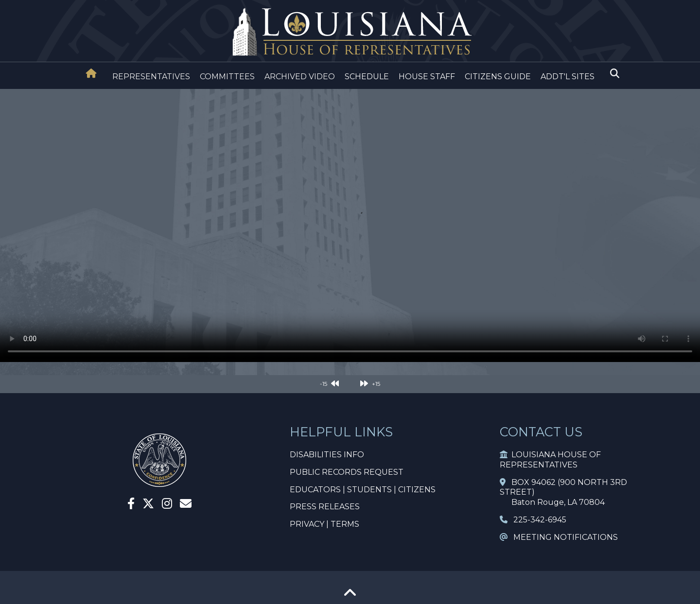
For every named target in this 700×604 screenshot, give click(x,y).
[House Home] (91, 73)
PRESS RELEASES (325, 507)
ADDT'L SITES (568, 77)
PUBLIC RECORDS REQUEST (347, 472)
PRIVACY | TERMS (324, 524)
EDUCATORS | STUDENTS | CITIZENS (363, 490)
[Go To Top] (350, 596)
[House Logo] (350, 32)
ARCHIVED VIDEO (300, 77)
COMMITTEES (227, 77)
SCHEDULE (367, 77)
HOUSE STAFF (427, 77)
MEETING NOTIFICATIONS (559, 537)
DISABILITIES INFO (327, 455)
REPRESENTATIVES (151, 77)
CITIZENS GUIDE (498, 77)
